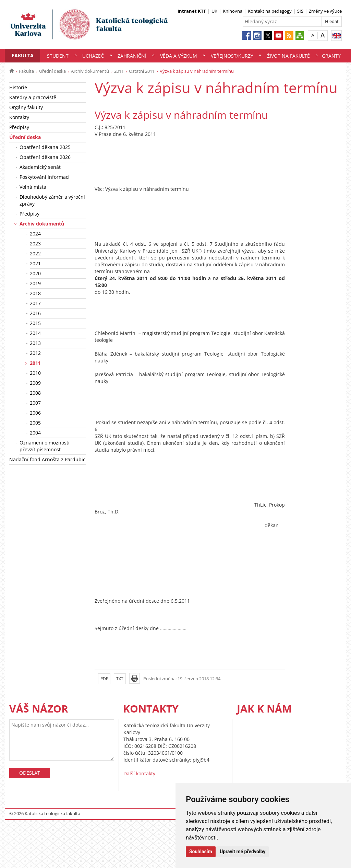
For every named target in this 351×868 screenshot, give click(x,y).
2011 (119, 71)
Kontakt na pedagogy (270, 11)
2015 (35, 323)
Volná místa (33, 187)
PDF (104, 679)
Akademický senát (40, 167)
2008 (35, 393)
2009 (35, 383)
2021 (35, 263)
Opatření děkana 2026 (45, 157)
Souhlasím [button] (201, 852)
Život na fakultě (288, 56)
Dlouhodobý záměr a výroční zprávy (52, 200)
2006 (35, 413)
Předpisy (19, 127)
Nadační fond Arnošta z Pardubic (47, 459)
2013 (35, 343)
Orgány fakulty (26, 107)
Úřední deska (52, 71)
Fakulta (23, 55)
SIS (300, 11)
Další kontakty (139, 773)
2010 (35, 373)
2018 (35, 293)
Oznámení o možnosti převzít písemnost (45, 446)
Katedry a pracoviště (33, 97)
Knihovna (233, 11)
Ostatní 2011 (142, 71)
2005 (35, 423)
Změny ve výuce (325, 11)
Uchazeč (93, 56)
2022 (35, 253)
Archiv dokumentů (90, 71)
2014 (35, 333)
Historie (18, 87)
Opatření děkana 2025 (45, 147)
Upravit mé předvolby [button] (243, 852)
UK (214, 11)
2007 (35, 403)
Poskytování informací (45, 177)
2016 (35, 313)
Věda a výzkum (179, 56)
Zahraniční (132, 56)
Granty (331, 56)
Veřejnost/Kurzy (232, 56)
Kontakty (19, 117)
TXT (120, 679)
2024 (35, 234)
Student (58, 56)
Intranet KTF (192, 11)
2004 (35, 433)
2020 (35, 273)
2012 (35, 353)
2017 (35, 303)
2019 (35, 283)
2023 (35, 244)
